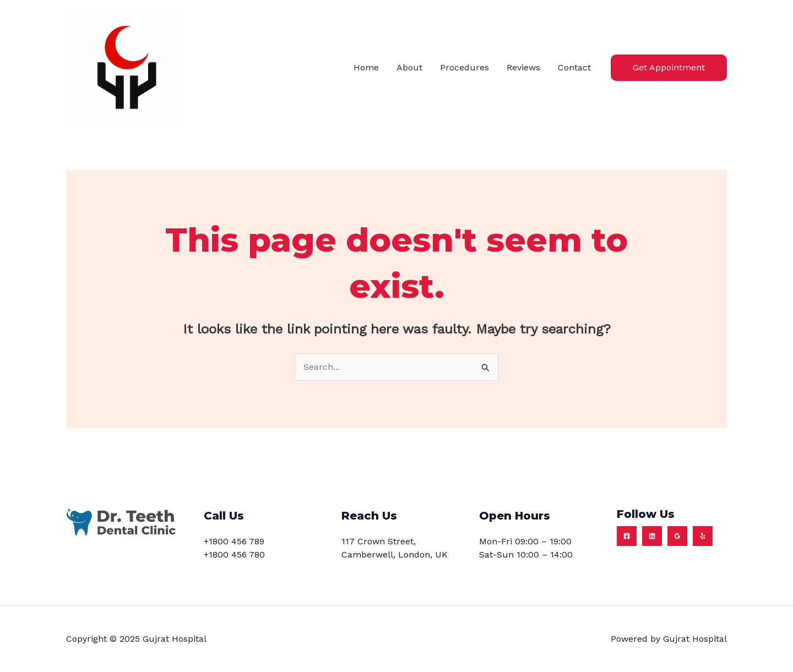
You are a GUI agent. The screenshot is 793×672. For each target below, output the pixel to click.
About (409, 67)
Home (366, 67)
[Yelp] (703, 536)
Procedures (465, 67)
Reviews (523, 67)
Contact (574, 67)
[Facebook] (627, 536)
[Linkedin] (652, 536)
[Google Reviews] (677, 536)
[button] (669, 68)
